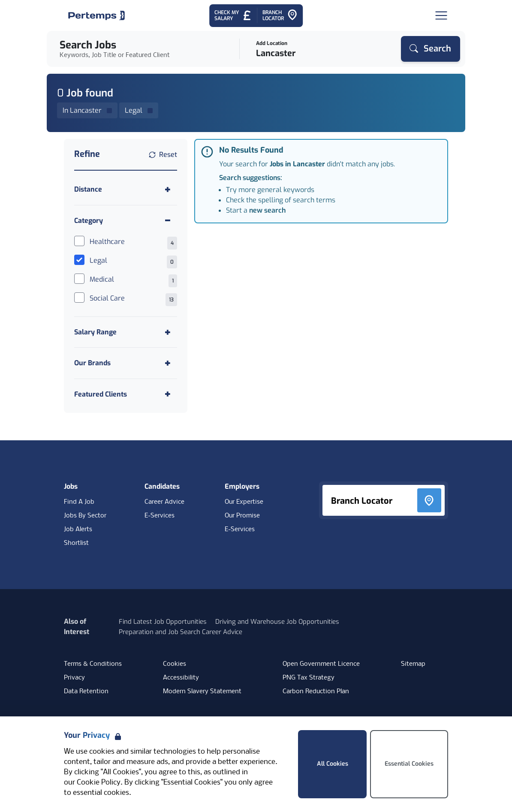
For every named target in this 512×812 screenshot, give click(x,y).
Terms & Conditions (93, 664)
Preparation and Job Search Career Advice (181, 632)
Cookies (175, 664)
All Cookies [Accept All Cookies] (333, 764)
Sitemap (413, 664)
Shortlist (76, 543)
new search (267, 210)
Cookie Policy (99, 783)
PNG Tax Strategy (309, 678)
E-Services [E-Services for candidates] (160, 516)
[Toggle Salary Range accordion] (126, 332)
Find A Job (79, 502)
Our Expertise (244, 502)
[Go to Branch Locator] (280, 16)
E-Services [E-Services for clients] (240, 529)
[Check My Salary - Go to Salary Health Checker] (233, 16)
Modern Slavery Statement (202, 692)
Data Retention (86, 692)
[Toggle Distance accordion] (126, 189)
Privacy (74, 678)
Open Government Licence (321, 664)
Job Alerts (78, 529)
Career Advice (164, 502)
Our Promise (242, 516)
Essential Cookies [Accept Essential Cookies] (409, 764)
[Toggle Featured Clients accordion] (126, 394)
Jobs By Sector (85, 516)
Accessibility (181, 678)
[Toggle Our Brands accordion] (126, 363)
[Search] (431, 49)
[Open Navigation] (441, 15)
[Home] (96, 15)
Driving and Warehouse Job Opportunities (277, 622)
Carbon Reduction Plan (316, 692)
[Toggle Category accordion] (126, 221)
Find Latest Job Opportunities (163, 622)
